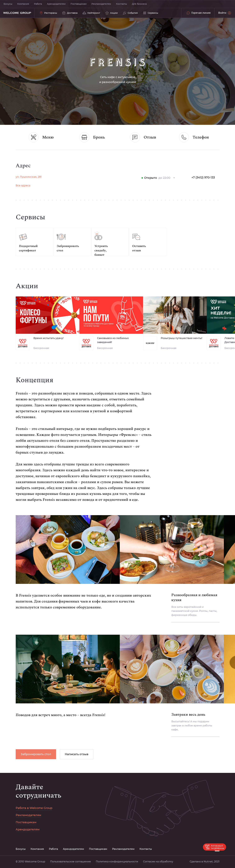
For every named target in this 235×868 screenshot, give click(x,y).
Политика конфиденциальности (37, 295)
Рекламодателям (101, 4)
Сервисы (22, 209)
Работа (38, 4)
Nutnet (32, 314)
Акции (20, 191)
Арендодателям (56, 4)
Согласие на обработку (31, 287)
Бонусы (8, 4)
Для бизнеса (139, 4)
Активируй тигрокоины (214, 847)
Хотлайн (21, 200)
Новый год (23, 182)
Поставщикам (79, 4)
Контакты (121, 4)
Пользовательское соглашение (34, 309)
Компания (23, 4)
